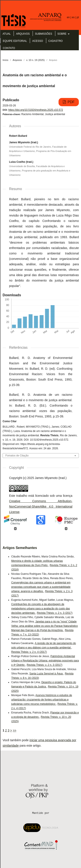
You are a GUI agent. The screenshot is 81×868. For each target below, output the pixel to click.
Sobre (62, 34)
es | (74, 17)
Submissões (44, 34)
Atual (7, 34)
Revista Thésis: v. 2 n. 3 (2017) (55, 613)
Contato (9, 48)
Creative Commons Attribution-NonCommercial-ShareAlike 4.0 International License (41, 506)
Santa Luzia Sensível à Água (46, 674)
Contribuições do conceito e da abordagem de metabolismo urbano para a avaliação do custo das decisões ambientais (41, 609)
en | (69, 17)
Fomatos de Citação (17, 456)
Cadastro (56, 41)
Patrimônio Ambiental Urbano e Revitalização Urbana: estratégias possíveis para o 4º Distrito (45, 661)
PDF (71, 102)
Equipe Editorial (15, 41)
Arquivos (23, 34)
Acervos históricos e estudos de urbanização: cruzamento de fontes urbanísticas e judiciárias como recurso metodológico (42, 700)
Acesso (38, 41)
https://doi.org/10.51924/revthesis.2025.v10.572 (36, 110)
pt (78, 17)
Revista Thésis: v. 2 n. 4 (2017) (29, 652)
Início (5, 60)
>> (14, 730)
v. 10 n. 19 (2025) (35, 60)
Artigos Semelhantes (20, 548)
